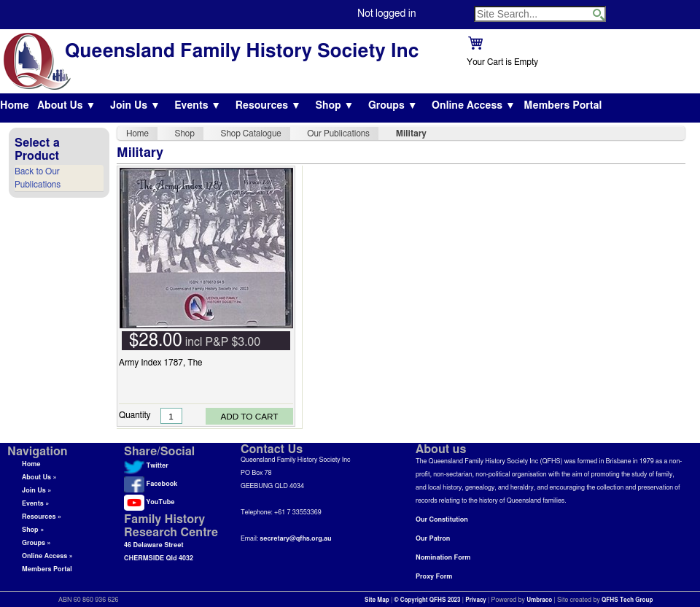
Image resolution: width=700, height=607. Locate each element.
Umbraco (539, 600)
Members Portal (563, 106)
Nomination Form (443, 558)
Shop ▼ (334, 106)
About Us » (39, 478)
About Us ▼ (66, 106)
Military (411, 134)
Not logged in (386, 14)
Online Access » (47, 556)
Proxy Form (434, 577)
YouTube (149, 502)
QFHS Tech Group (627, 600)
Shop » (33, 530)
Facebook (151, 484)
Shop (185, 134)
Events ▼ (198, 106)
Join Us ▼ (135, 106)
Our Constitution (442, 520)
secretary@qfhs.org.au (295, 539)
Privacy (476, 600)
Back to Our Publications (38, 178)
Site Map (377, 600)
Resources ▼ (268, 106)
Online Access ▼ (474, 106)
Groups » (36, 543)
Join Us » (36, 491)
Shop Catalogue (251, 134)
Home (15, 106)
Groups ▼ (393, 106)
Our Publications (338, 134)
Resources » (42, 517)
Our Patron (433, 539)
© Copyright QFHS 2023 (428, 600)
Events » (35, 504)
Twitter (146, 466)
